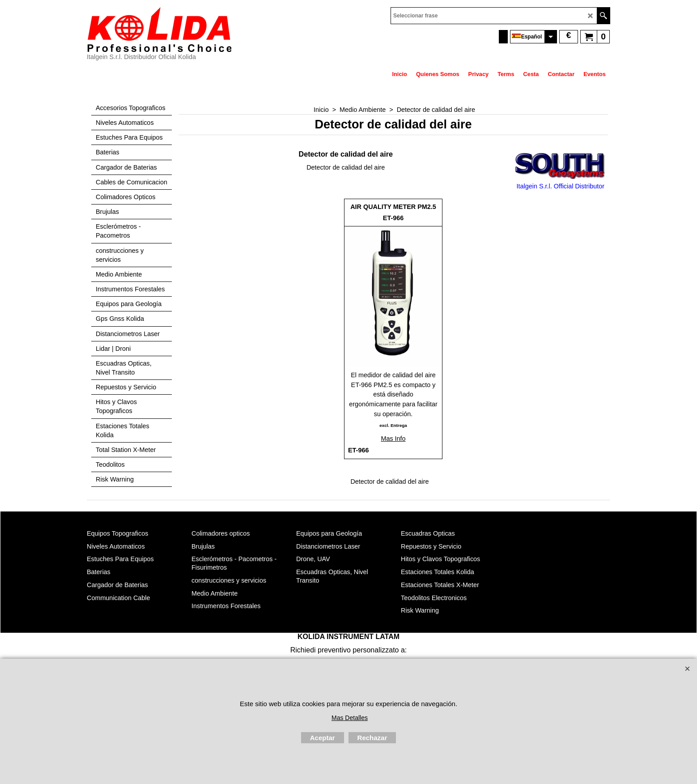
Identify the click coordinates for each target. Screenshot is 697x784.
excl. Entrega (393, 425)
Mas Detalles (350, 718)
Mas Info (393, 439)
